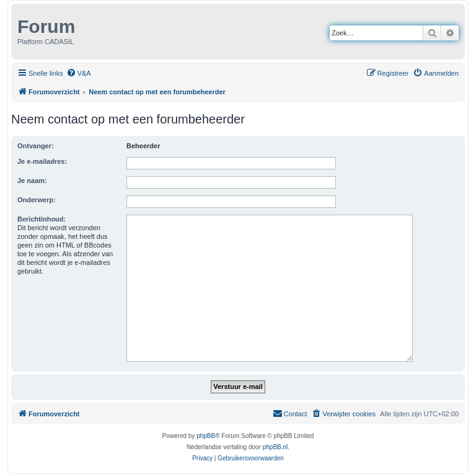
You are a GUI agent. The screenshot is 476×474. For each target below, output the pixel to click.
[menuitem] (79, 73)
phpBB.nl (275, 447)
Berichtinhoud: (42, 219)
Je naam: (32, 181)
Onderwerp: (37, 200)
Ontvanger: (36, 146)
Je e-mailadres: (42, 161)
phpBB (206, 436)
